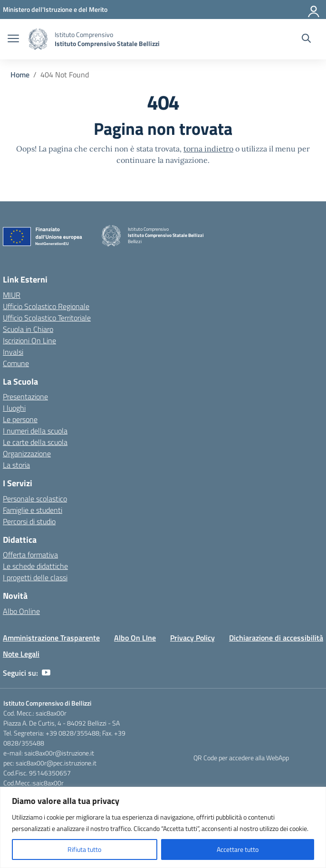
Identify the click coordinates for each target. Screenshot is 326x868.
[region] (163, 827)
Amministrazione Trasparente (51, 638)
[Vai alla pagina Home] (20, 75)
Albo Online (21, 611)
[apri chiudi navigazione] (13, 39)
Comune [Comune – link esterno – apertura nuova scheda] (16, 363)
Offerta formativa (30, 555)
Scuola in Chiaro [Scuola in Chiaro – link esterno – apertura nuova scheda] (28, 329)
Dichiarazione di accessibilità (276, 638)
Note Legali (21, 654)
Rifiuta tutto (84, 849)
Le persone (20, 419)
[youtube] (46, 673)
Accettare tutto (238, 849)
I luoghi (14, 408)
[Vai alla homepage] (38, 39)
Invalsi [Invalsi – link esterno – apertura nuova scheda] (13, 352)
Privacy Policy (192, 638)
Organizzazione (27, 453)
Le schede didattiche (35, 566)
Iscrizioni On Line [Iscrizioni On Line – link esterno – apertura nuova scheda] (29, 340)
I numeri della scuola (35, 431)
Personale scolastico (35, 499)
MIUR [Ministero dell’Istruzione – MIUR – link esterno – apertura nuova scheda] (12, 295)
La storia (16, 465)
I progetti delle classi (35, 577)
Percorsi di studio (29, 521)
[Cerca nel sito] (306, 39)
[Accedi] (314, 9)
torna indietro (208, 149)
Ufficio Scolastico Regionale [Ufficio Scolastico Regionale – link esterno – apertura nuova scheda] (46, 306)
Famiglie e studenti (33, 510)
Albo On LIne (135, 638)
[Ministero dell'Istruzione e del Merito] (55, 9)
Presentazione (25, 396)
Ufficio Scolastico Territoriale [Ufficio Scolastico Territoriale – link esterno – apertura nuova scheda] (47, 318)
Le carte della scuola (35, 442)
